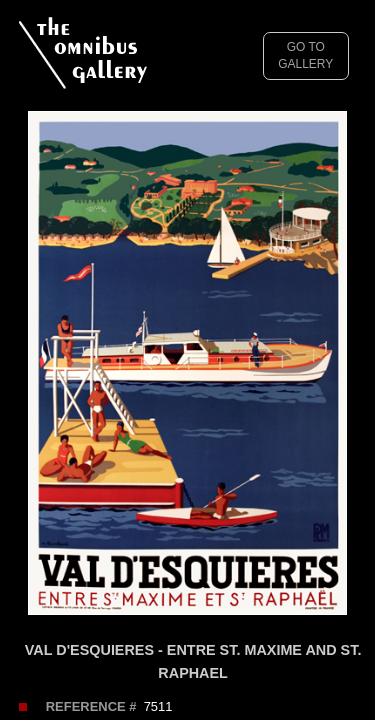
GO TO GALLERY (305, 55)
